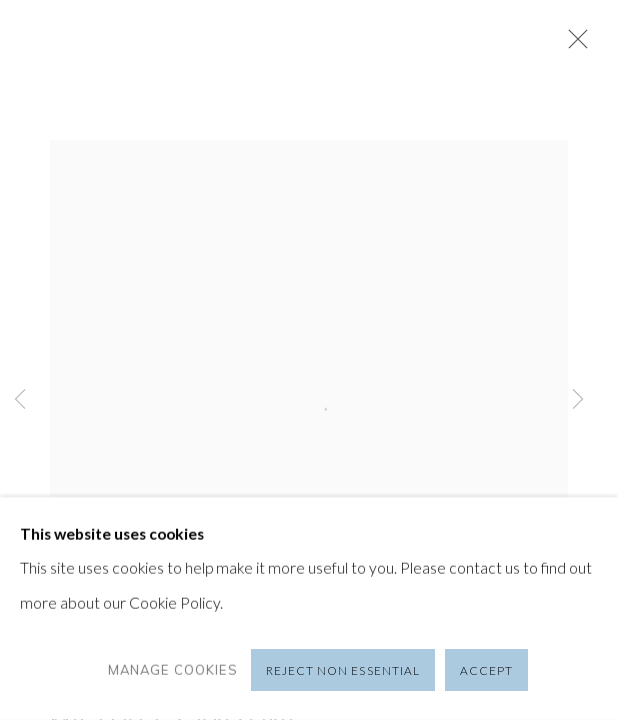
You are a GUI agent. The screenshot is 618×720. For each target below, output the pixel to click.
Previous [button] (20, 400)
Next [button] (578, 400)
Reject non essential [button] (343, 670)
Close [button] (573, 45)
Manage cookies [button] (173, 670)
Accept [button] (486, 670)
